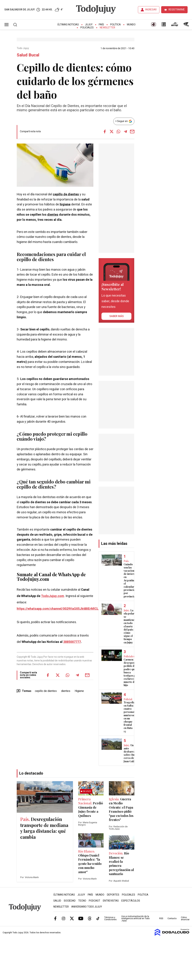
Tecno (82, 901)
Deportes (113, 895)
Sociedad (70, 901)
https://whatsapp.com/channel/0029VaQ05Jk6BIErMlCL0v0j (61, 609)
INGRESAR (151, 10)
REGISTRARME (177, 10)
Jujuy (89, 25)
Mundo (131, 25)
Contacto (172, 918)
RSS (161, 918)
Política (116, 25)
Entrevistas (111, 901)
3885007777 (72, 642)
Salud (57, 901)
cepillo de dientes (66, 194)
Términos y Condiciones (110, 918)
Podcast (95, 901)
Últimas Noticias (68, 25)
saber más (117, 316)
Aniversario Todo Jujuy (87, 907)
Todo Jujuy (23, 48)
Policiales (87, 28)
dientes (53, 215)
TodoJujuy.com (53, 596)
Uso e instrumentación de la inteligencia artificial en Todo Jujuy (135, 918)
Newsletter (108, 28)
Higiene (79, 691)
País (101, 25)
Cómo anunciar (185, 918)
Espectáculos (131, 901)
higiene (65, 204)
